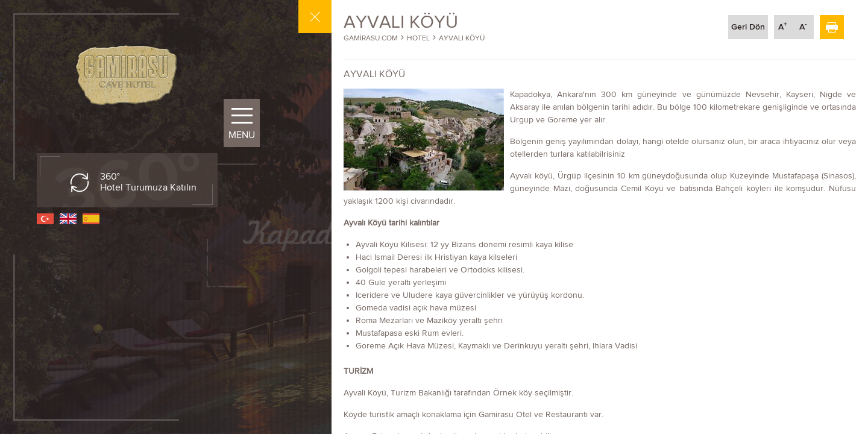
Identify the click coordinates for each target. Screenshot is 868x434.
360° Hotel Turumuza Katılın (148, 182)
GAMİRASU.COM (371, 38)
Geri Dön (748, 27)
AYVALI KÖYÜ (462, 38)
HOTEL (418, 38)
